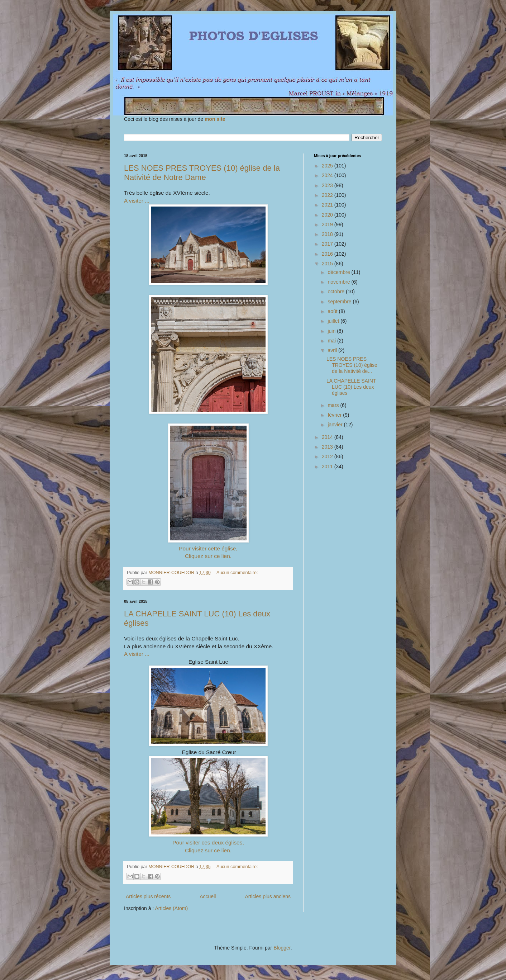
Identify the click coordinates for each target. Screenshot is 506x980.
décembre (339, 272)
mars (334, 405)
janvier (336, 425)
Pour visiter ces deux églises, (208, 842)
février (335, 415)
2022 (328, 195)
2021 (328, 205)
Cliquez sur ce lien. (208, 556)
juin (332, 331)
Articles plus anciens (268, 896)
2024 (328, 175)
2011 (328, 467)
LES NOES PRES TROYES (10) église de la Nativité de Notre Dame (202, 173)
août (333, 311)
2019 (328, 224)
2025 (328, 166)
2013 (328, 447)
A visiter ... (137, 201)
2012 (328, 456)
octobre (337, 292)
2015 (328, 264)
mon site (215, 119)
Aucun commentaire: (237, 573)
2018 (328, 234)
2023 (328, 185)
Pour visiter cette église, (208, 548)
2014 (328, 437)
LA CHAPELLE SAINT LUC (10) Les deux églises (351, 387)
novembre (339, 282)
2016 (328, 254)
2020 (328, 215)
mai (332, 341)
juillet (334, 321)
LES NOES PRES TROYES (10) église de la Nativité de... (352, 365)
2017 (328, 244)
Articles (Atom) (171, 908)
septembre (340, 302)
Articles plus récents (148, 896)
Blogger (282, 948)
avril (333, 350)
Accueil (208, 896)
